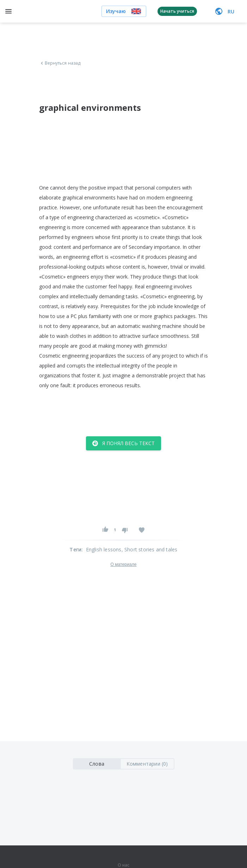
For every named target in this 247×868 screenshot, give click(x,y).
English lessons (104, 549)
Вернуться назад (60, 63)
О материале (123, 564)
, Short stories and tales (150, 549)
